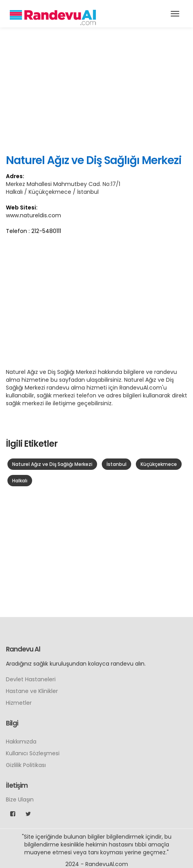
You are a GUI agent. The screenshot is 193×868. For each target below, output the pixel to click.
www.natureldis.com (33, 215)
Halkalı (20, 481)
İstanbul (116, 464)
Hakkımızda (21, 742)
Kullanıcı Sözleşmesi (33, 753)
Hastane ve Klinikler (32, 691)
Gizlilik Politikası (26, 765)
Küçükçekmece (159, 464)
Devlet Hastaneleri (31, 679)
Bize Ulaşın (20, 799)
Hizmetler (19, 703)
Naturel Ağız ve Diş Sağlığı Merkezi (52, 464)
